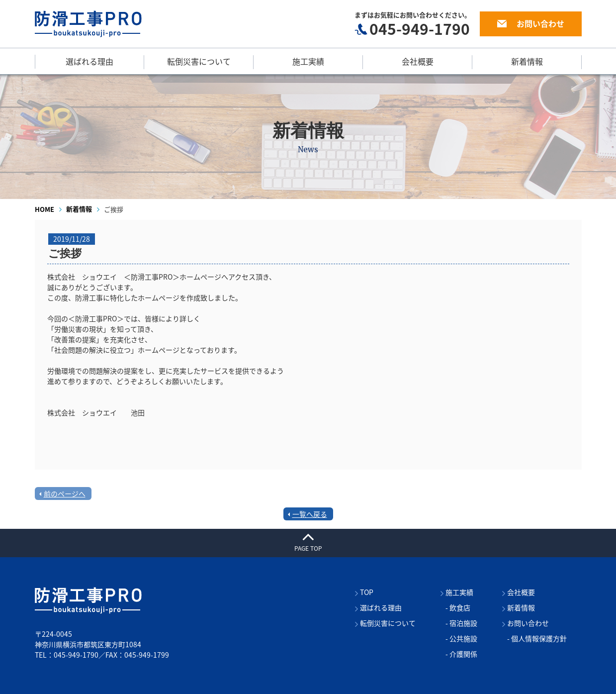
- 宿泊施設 (461, 623)
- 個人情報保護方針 (537, 638)
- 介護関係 (461, 654)
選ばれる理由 (89, 61)
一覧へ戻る (310, 514)
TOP (367, 592)
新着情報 (527, 61)
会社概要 (418, 61)
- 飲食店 (458, 607)
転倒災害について (199, 61)
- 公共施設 (461, 638)
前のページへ (65, 494)
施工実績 (308, 61)
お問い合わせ (540, 23)
